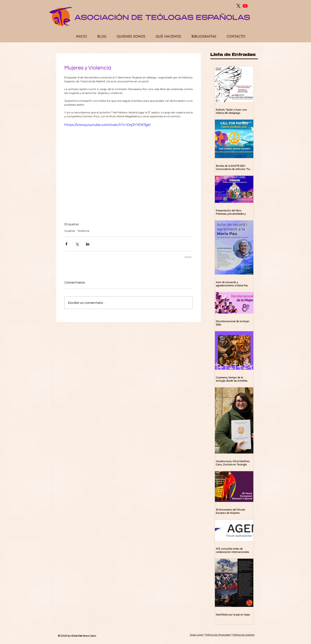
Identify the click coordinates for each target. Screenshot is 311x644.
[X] (238, 6)
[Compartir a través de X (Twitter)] (77, 244)
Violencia (83, 231)
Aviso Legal (197, 635)
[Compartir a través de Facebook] (66, 244)
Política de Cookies (243, 635)
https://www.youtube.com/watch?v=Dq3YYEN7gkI (108, 125)
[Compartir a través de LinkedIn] (88, 244)
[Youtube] (245, 6)
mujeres (70, 231)
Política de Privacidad (218, 635)
